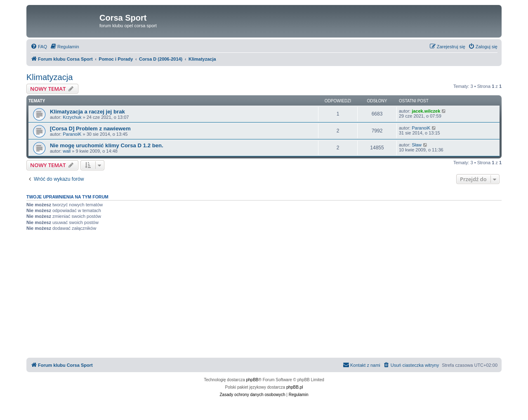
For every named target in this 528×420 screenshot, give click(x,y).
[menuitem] (39, 47)
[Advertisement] (264, 296)
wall (67, 151)
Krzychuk (72, 117)
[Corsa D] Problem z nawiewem (90, 129)
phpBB (252, 380)
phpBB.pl (295, 387)
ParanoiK (72, 134)
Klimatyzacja (49, 77)
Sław (417, 145)
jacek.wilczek (426, 111)
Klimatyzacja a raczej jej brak (87, 112)
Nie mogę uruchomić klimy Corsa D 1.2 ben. (107, 145)
